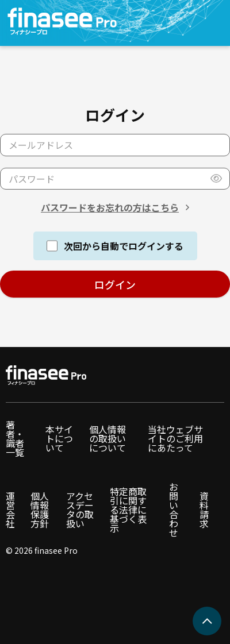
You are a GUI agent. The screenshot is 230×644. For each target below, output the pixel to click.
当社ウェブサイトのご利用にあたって (175, 438)
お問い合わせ (174, 510)
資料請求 (204, 510)
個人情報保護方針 (40, 510)
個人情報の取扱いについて (108, 438)
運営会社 (10, 510)
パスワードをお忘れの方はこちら (110, 207)
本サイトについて (59, 438)
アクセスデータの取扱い (80, 510)
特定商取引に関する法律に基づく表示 (128, 510)
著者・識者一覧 (15, 438)
